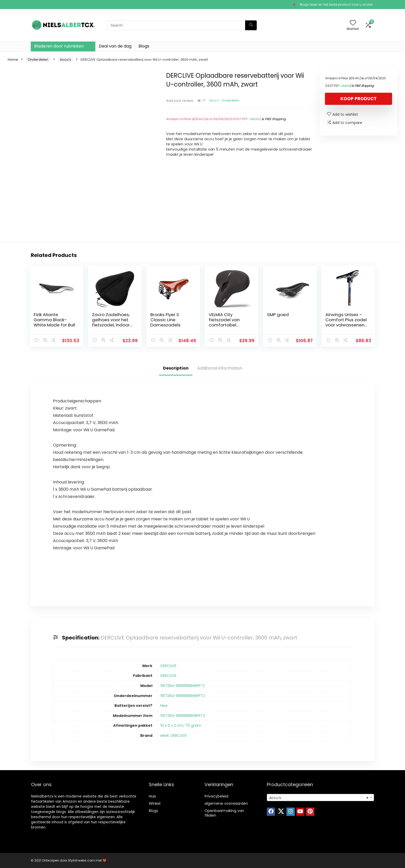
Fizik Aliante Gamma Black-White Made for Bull (54, 320)
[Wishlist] (353, 23)
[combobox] (320, 797)
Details (255, 119)
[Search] (251, 25)
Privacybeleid (216, 796)
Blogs (144, 46)
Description (176, 368)
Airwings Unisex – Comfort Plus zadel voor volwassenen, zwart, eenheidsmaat (346, 325)
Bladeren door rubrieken (59, 46)
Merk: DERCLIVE (174, 736)
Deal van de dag (115, 46)
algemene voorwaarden (226, 803)
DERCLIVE (168, 666)
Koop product (359, 99)
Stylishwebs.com (82, 860)
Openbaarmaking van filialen (224, 813)
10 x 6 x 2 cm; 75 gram (181, 725)
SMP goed (278, 315)
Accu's (65, 60)
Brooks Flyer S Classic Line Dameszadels (165, 320)
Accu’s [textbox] (319, 798)
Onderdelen (38, 60)
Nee (164, 706)
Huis (152, 796)
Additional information (220, 368)
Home (13, 60)
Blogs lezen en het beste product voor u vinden (336, 5)
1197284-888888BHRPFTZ (183, 686)
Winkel (155, 803)
